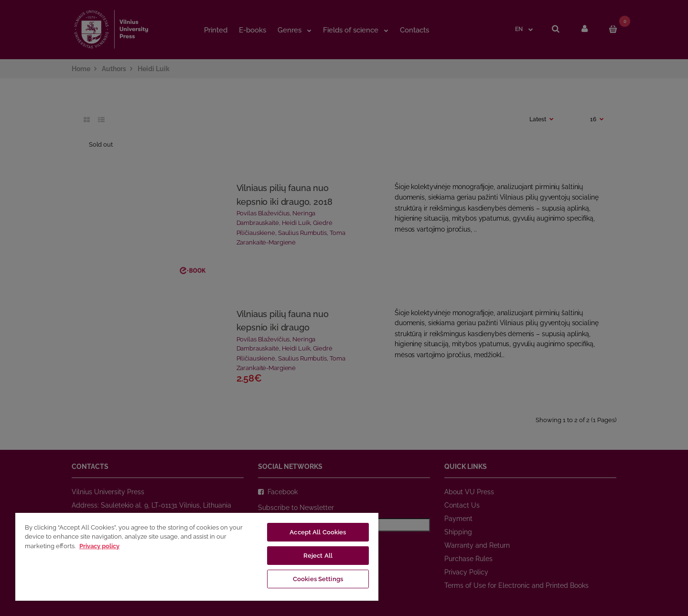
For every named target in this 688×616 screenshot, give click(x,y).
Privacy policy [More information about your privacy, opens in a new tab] (99, 546)
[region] (197, 556)
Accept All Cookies (318, 532)
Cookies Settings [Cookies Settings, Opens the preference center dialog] (318, 579)
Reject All (318, 556)
